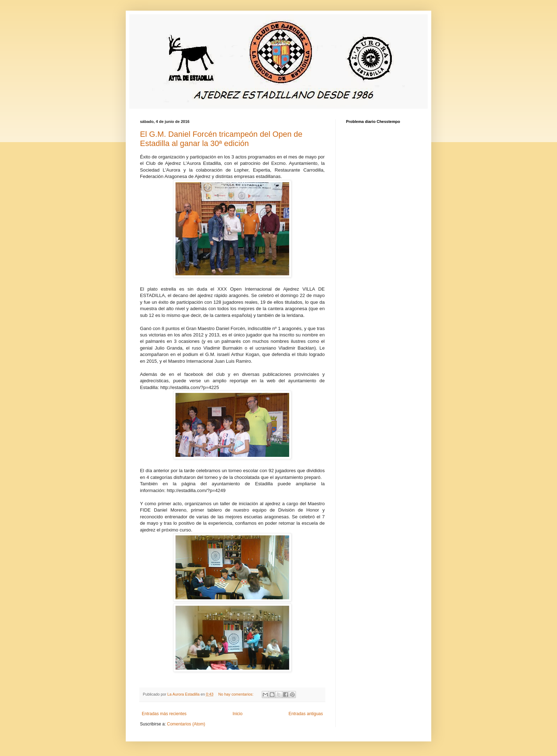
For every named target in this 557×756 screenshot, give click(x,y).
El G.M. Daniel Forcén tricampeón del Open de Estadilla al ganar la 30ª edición (221, 139)
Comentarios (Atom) (186, 724)
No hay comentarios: (237, 694)
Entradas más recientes (164, 714)
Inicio (238, 714)
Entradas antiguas (306, 714)
